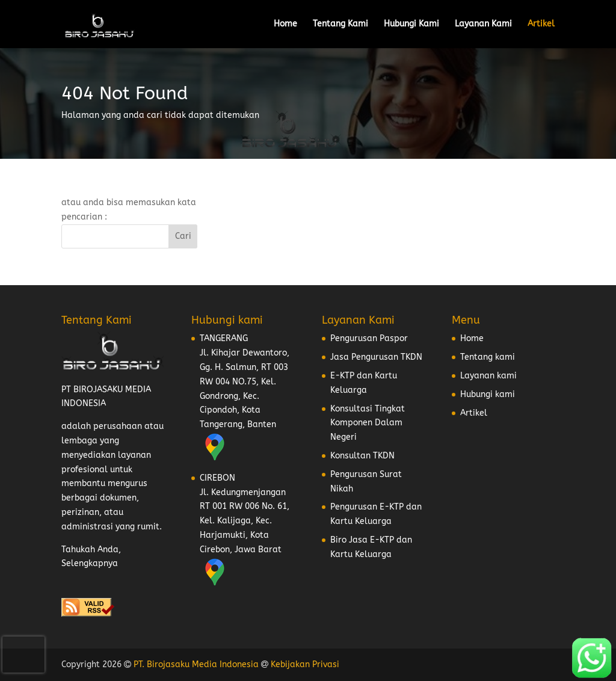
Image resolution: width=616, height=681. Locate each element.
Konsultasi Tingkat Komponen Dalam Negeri (368, 423)
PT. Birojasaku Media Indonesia (196, 664)
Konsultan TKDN (362, 456)
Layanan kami (488, 376)
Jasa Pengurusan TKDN (376, 357)
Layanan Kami (483, 24)
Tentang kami (488, 357)
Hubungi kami (488, 394)
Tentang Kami (340, 24)
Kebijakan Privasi (305, 664)
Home (285, 24)
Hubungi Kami (411, 24)
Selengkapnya (90, 563)
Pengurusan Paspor (369, 338)
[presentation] (23, 655)
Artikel (541, 24)
